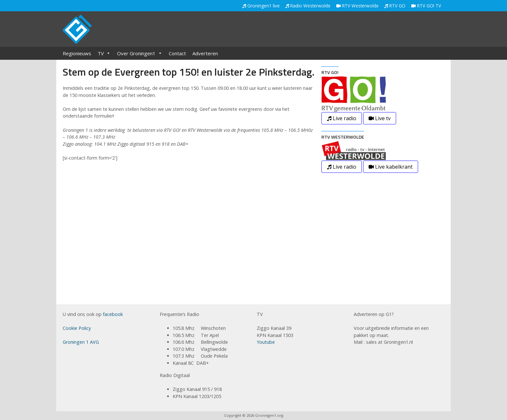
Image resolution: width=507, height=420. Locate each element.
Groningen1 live (261, 6)
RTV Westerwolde (357, 6)
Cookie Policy (77, 328)
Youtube (266, 342)
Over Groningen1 (140, 53)
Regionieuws (77, 53)
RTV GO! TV (426, 6)
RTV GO (395, 6)
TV (104, 53)
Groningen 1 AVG (81, 342)
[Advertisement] (327, 30)
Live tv (380, 118)
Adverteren (205, 53)
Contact (177, 53)
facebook (113, 314)
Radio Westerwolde (308, 6)
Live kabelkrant (391, 167)
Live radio (342, 118)
